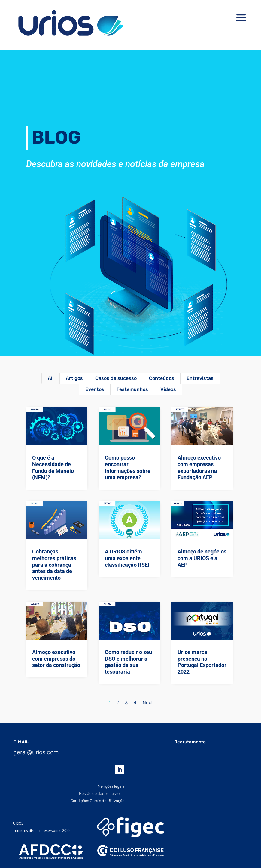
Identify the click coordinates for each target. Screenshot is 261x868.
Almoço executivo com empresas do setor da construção (56, 659)
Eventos (95, 389)
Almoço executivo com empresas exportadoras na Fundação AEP (199, 467)
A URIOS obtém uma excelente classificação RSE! (127, 558)
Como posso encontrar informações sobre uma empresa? (127, 467)
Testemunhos (132, 389)
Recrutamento (190, 742)
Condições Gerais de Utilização (97, 801)
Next (148, 703)
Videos (168, 389)
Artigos (74, 378)
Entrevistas (200, 378)
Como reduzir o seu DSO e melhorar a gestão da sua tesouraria (128, 662)
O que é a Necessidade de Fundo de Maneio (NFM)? (53, 467)
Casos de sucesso (116, 378)
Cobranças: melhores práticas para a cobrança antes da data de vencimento (54, 564)
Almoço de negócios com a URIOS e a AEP (202, 558)
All (51, 378)
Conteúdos (162, 378)
